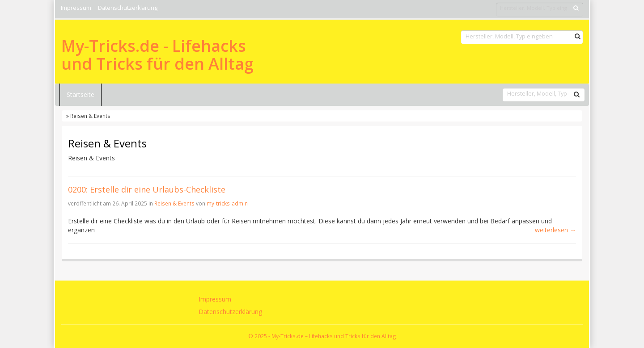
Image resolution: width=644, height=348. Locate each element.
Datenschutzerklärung (128, 8)
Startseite (80, 94)
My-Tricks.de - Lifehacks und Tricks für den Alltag (157, 55)
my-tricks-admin (227, 203)
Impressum (76, 8)
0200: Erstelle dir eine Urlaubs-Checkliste (147, 189)
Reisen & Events (174, 203)
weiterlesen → (555, 230)
